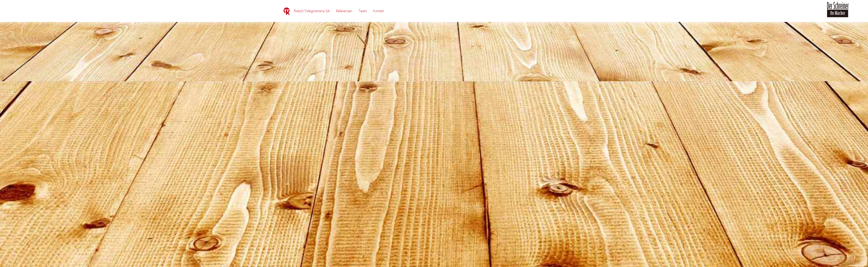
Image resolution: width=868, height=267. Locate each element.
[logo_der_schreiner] (838, 12)
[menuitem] (312, 11)
